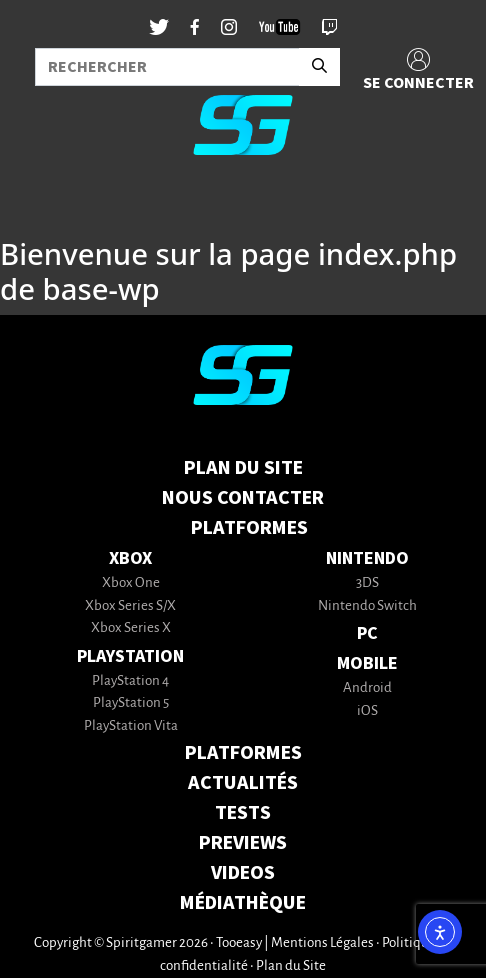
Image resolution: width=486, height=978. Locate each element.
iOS (367, 711)
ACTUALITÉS (243, 783)
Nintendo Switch (367, 606)
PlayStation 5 (131, 703)
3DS (367, 583)
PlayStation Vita (131, 726)
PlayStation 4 (130, 681)
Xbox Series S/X (130, 606)
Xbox (130, 558)
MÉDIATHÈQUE (243, 903)
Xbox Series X (131, 628)
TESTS (243, 813)
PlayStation (130, 656)
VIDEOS (243, 873)
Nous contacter (243, 498)
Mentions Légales (322, 943)
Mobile (367, 663)
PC (367, 633)
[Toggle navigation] (41, 204)
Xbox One (131, 583)
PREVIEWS (243, 843)
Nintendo (367, 558)
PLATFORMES (243, 753)
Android (367, 688)
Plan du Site (243, 468)
